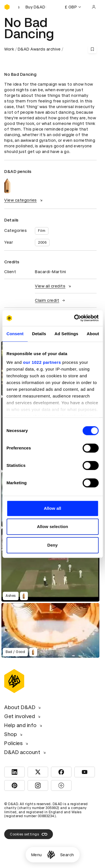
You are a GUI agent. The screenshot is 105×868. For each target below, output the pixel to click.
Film (42, 231)
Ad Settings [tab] (66, 334)
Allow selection (53, 526)
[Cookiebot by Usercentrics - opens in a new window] (75, 318)
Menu (37, 855)
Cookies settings (29, 834)
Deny (53, 545)
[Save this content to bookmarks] (92, 49)
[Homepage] (51, 855)
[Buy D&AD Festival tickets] (32, 7)
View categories (24, 200)
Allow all (53, 508)
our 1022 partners (42, 362)
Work (9, 49)
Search (67, 855)
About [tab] (93, 334)
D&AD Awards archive (39, 49)
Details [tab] (39, 334)
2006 (42, 243)
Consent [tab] (15, 334)
